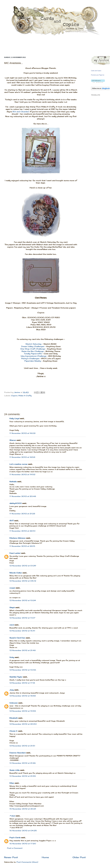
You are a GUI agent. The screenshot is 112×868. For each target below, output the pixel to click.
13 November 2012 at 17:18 (22, 683)
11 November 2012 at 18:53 (22, 457)
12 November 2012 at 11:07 (22, 618)
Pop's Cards (15, 838)
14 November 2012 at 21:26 (23, 763)
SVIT (12, 521)
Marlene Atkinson (17, 538)
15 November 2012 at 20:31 (23, 809)
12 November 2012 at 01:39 (23, 566)
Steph (12, 608)
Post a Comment (15, 848)
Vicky (12, 657)
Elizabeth (14, 718)
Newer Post (11, 857)
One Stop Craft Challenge (33, 349)
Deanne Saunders (18, 753)
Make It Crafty (25, 396)
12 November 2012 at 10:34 (23, 600)
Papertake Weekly (33, 361)
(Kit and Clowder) (21, 112)
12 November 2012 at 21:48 (23, 650)
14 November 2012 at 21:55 (23, 776)
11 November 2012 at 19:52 (22, 474)
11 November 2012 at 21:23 (22, 514)
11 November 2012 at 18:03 (22, 433)
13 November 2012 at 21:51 (22, 746)
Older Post (79, 857)
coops (12, 588)
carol (12, 625)
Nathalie (13, 482)
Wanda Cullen (16, 573)
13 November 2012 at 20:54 (23, 724)
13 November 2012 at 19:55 (23, 711)
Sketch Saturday (33, 344)
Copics (14, 396)
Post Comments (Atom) (27, 862)
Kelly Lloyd (14, 418)
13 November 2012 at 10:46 (23, 670)
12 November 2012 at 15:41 (22, 631)
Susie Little (15, 770)
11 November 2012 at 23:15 (22, 546)
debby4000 (16, 503)
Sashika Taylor (16, 677)
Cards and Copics (96, 71)
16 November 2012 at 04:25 (23, 831)
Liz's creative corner (18, 464)
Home (45, 857)
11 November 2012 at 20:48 (23, 496)
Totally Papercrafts (33, 354)
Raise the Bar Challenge (33, 351)
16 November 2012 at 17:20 (23, 844)
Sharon (13, 440)
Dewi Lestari (15, 553)
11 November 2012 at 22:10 (22, 531)
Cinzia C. (14, 731)
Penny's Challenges (30, 358)
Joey (12, 690)
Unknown (14, 703)
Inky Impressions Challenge (34, 356)
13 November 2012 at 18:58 (23, 696)
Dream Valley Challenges (33, 346)
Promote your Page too (98, 75)
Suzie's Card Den (17, 638)
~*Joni (12, 816)
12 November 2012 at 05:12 (23, 581)
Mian (12, 783)
